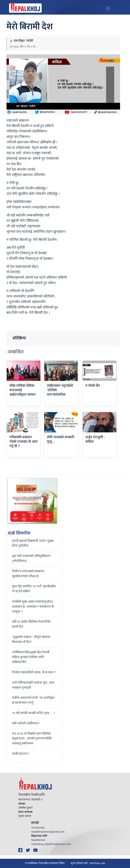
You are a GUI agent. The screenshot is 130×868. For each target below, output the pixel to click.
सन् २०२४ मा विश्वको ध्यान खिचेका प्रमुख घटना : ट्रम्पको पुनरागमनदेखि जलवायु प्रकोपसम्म (32, 739)
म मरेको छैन (93, 386)
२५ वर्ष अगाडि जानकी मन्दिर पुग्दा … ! (33, 713)
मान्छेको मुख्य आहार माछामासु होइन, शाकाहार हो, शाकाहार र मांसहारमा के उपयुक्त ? (33, 607)
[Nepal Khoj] (25, 8)
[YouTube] (36, 850)
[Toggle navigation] (108, 9)
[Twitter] (28, 850)
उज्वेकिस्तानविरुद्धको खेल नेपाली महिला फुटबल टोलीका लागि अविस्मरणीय (31, 657)
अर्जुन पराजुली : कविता (95, 439)
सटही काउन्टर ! (21, 754)
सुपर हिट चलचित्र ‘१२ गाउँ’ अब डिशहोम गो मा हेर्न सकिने (34, 589)
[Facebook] (21, 850)
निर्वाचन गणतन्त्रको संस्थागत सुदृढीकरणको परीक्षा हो (28, 574)
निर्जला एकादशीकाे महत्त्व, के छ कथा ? (34, 672)
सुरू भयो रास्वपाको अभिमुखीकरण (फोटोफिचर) (31, 558)
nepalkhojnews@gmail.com (48, 832)
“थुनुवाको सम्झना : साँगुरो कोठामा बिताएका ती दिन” (31, 639)
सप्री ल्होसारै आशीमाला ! (26, 723)
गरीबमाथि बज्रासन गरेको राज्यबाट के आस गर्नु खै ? (23, 442)
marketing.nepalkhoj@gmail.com (51, 844)
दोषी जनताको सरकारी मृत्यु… (61, 439)
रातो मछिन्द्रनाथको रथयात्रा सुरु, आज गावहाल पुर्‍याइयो (33, 685)
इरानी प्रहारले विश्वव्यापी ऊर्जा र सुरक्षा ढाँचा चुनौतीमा (33, 543)
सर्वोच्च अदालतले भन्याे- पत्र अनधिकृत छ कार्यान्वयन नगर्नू (33, 700)
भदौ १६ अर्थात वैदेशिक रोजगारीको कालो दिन (31, 624)
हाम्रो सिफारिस (19, 533)
